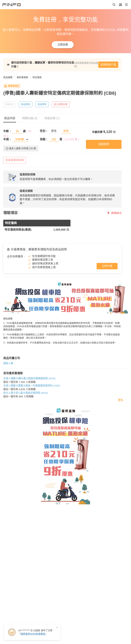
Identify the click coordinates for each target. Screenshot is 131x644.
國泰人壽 (8, 363)
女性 (66, 131)
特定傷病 (37, 77)
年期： (7, 139)
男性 (54, 131)
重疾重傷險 (22, 77)
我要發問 (104, 144)
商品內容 (10, 118)
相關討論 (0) (30, 118)
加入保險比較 (61, 104)
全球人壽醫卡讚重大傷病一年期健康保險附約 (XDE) (32, 386)
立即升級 (107, 266)
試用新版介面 (108, 65)
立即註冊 (63, 45)
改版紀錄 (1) (52, 118)
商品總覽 (8, 77)
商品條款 (26, 104)
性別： (44, 131)
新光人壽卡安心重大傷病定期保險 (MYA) (26, 393)
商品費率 (42, 104)
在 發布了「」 (35, 632)
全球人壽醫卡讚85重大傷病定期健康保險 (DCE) (29, 378)
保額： (44, 139)
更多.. (121, 400)
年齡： (7, 131)
